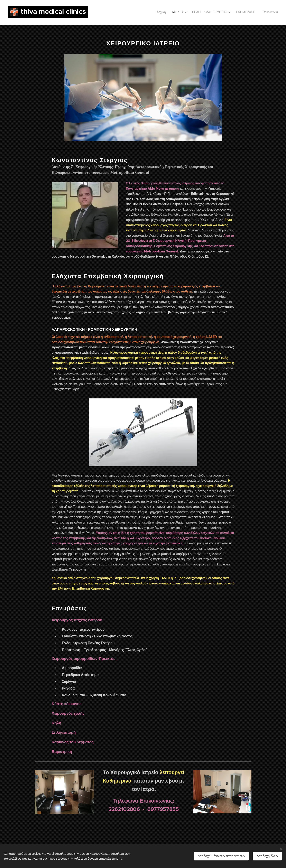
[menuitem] (249, 12)
